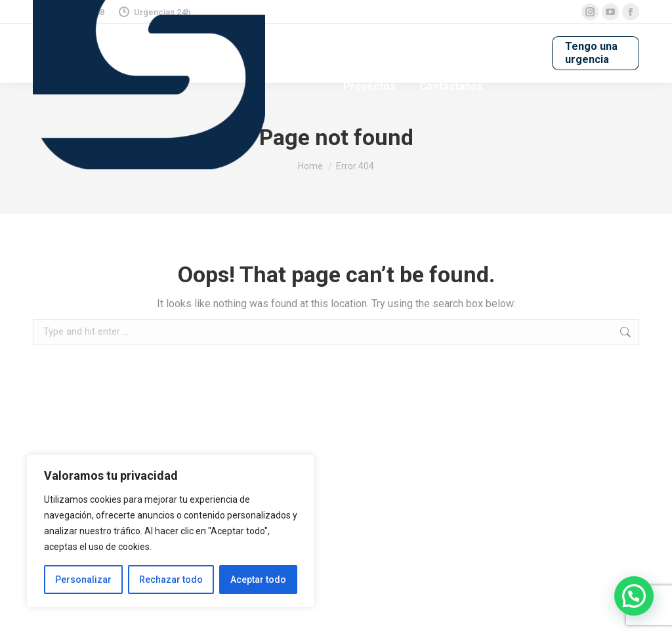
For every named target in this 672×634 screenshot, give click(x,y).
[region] (171, 531)
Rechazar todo (171, 580)
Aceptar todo (258, 580)
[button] (634, 596)
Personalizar (83, 580)
